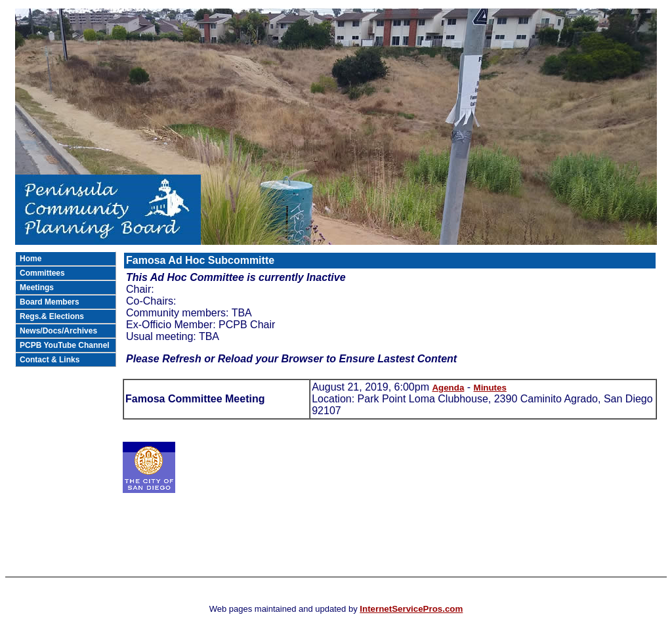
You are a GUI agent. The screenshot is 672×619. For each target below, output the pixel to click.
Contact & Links (50, 360)
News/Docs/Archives (58, 331)
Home (31, 259)
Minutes (490, 388)
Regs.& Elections (52, 316)
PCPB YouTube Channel (65, 345)
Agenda (448, 388)
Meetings (37, 288)
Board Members (50, 302)
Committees (42, 273)
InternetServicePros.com (411, 609)
